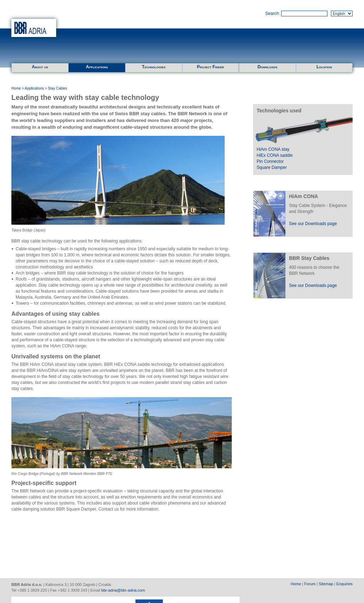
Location (324, 67)
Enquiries (344, 584)
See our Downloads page (313, 224)
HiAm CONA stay (273, 149)
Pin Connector (270, 161)
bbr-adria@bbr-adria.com (123, 590)
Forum (310, 584)
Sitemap (326, 584)
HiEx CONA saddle (275, 155)
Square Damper (272, 167)
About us (40, 67)
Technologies (154, 67)
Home (16, 88)
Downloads (267, 67)
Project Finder (210, 67)
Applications (97, 67)
